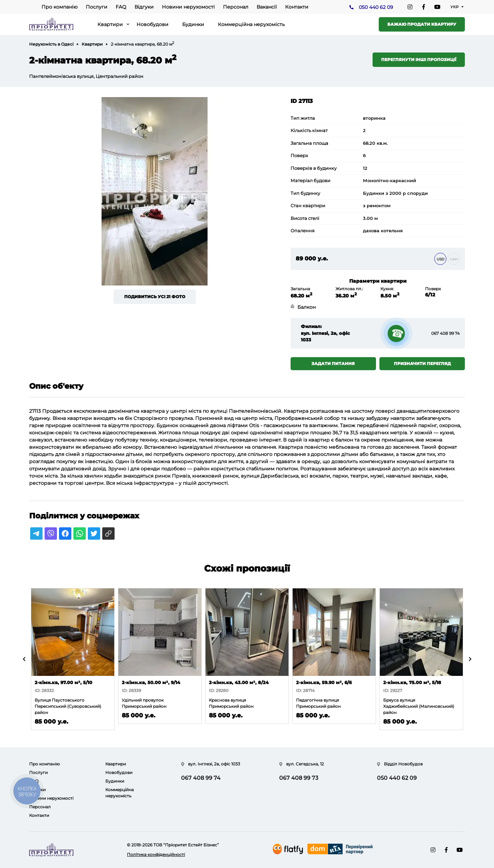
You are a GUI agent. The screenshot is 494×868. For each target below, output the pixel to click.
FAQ (121, 7)
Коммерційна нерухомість (251, 24)
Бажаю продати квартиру (422, 24)
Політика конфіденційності (156, 854)
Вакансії (267, 7)
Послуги (97, 7)
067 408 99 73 (299, 778)
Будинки (193, 24)
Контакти (297, 7)
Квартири (110, 24)
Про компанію (60, 7)
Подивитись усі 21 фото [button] (155, 297)
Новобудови (152, 24)
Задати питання (333, 363)
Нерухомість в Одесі (51, 44)
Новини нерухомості (188, 7)
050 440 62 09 (376, 7)
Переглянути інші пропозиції (419, 60)
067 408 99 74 (445, 333)
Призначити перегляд (422, 363)
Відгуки (144, 7)
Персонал (236, 7)
